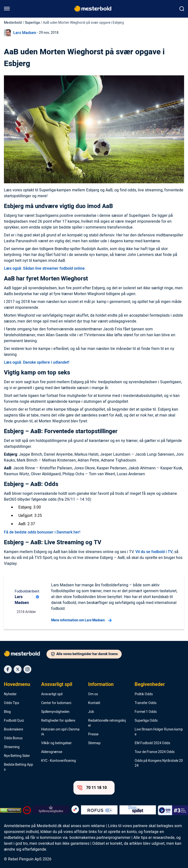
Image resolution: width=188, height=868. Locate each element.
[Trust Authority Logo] (51, 810)
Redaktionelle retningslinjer (107, 723)
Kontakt (94, 703)
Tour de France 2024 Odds (155, 752)
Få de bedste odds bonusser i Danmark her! (42, 532)
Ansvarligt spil (57, 684)
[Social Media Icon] (8, 669)
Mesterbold (13, 23)
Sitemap (94, 743)
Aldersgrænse (52, 752)
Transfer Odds (146, 703)
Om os (93, 694)
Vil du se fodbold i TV (154, 552)
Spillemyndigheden (55, 712)
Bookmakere (13, 729)
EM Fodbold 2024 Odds (152, 743)
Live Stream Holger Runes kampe (159, 732)
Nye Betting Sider (17, 756)
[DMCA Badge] (11, 810)
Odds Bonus (13, 738)
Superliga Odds (146, 721)
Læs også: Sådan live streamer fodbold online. (45, 268)
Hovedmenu (17, 684)
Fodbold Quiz (14, 721)
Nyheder (10, 694)
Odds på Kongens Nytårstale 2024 (159, 763)
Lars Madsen (25, 33)
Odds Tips (12, 703)
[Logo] (25, 655)
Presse (93, 734)
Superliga (32, 23)
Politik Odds (144, 694)
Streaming (12, 747)
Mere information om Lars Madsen (81, 620)
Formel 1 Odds (146, 712)
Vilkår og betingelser (56, 743)
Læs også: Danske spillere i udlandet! (37, 362)
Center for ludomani (56, 703)
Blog (7, 712)
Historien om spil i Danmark (60, 732)
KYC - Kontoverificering (59, 761)
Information (101, 684)
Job (91, 712)
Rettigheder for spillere (58, 721)
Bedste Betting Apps (18, 767)
